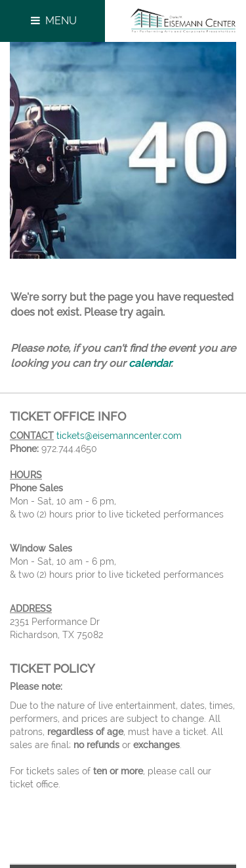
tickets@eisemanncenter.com (119, 436)
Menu (52, 21)
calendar (150, 363)
